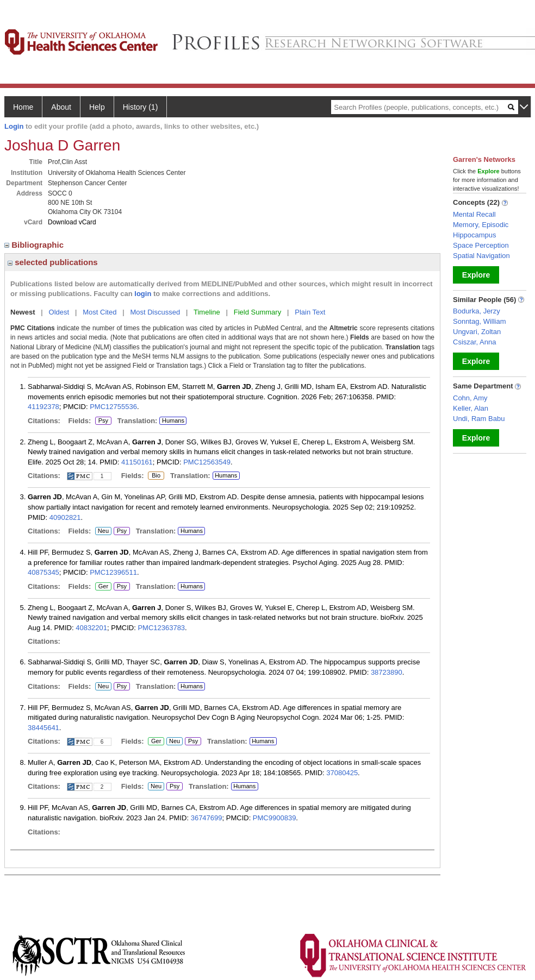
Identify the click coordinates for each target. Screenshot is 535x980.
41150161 (137, 462)
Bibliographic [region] (35, 245)
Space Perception (481, 245)
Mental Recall (474, 214)
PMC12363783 (161, 628)
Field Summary (257, 312)
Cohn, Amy (470, 398)
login (143, 294)
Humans (173, 420)
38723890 (387, 672)
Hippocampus (475, 235)
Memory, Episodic (481, 225)
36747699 (207, 818)
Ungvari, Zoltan (477, 332)
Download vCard (72, 222)
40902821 (65, 517)
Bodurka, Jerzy (477, 311)
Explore (476, 275)
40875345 (43, 572)
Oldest (59, 312)
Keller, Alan (471, 408)
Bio (154, 476)
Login (14, 126)
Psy (103, 421)
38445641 (43, 728)
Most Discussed (155, 312)
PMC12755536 (113, 407)
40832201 (91, 628)
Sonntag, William (480, 321)
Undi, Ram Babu (479, 419)
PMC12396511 (113, 572)
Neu (102, 531)
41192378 (43, 407)
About (61, 107)
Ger (102, 587)
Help (97, 107)
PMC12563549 (207, 462)
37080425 (342, 773)
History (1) (141, 107)
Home (23, 107)
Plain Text (310, 312)
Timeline (207, 312)
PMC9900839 (275, 818)
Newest (23, 312)
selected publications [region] (53, 262)
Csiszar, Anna (475, 342)
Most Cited (99, 312)
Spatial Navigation (481, 256)
